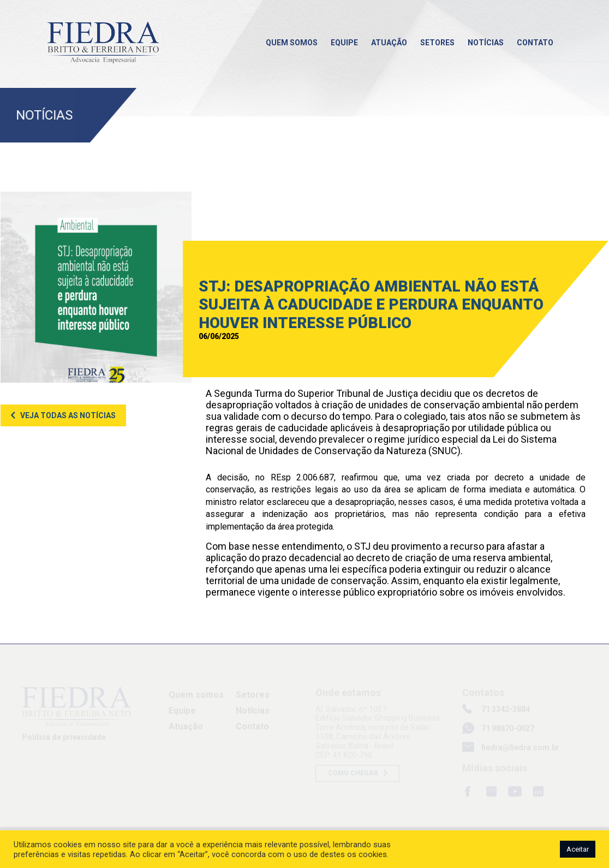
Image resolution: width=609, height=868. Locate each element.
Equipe (344, 43)
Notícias (486, 43)
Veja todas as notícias (68, 415)
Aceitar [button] (578, 849)
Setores (437, 43)
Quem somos (292, 43)
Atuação (389, 43)
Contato (535, 43)
